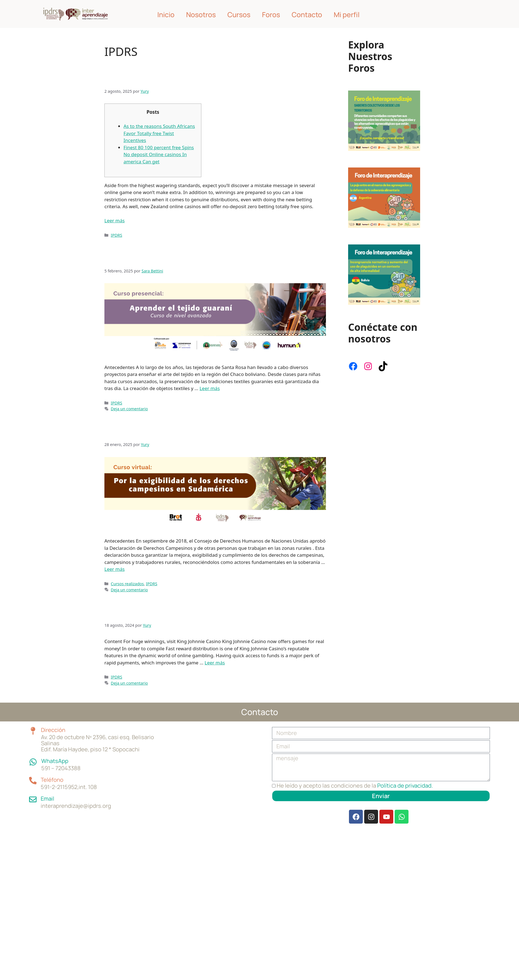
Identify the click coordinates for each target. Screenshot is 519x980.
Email (47, 792)
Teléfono (52, 774)
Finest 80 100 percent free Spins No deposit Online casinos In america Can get (159, 154)
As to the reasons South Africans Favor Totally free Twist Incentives (159, 133)
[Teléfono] (33, 774)
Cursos (239, 15)
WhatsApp (54, 755)
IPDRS (116, 235)
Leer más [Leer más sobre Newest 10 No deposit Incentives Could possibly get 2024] (115, 220)
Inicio (166, 15)
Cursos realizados (127, 584)
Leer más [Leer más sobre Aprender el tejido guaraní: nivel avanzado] (210, 388)
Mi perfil (347, 15)
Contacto (307, 15)
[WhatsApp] (33, 755)
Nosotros (201, 15)
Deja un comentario (129, 409)
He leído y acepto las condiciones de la (355, 786)
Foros (271, 15)
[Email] (33, 793)
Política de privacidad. (405, 786)
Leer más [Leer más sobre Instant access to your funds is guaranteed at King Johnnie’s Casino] (215, 663)
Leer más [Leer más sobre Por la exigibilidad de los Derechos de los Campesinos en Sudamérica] (115, 569)
